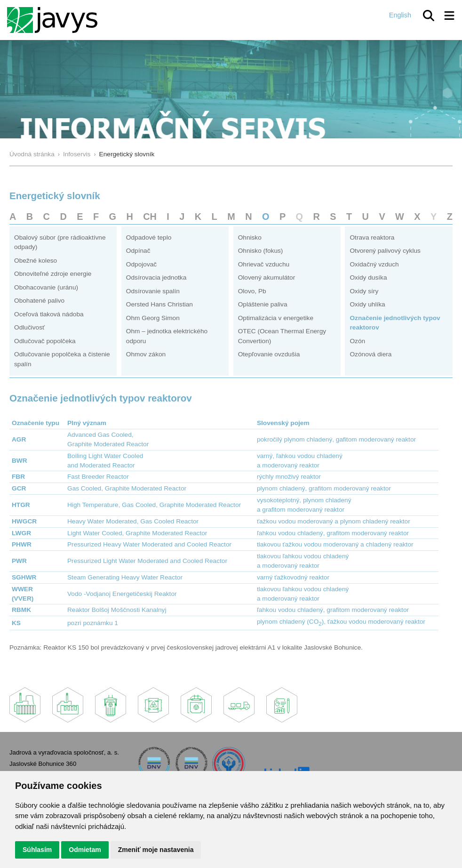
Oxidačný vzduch (374, 264)
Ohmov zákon (146, 354)
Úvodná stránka (32, 154)
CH (150, 217)
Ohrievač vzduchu (264, 264)
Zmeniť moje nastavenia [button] (156, 850)
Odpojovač (141, 264)
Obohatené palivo (39, 301)
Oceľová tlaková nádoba (49, 314)
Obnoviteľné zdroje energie (53, 274)
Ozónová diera (370, 354)
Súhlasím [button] (37, 850)
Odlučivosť (29, 327)
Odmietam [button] (85, 850)
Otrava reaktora (372, 237)
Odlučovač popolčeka (45, 341)
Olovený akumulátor (267, 277)
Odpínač (138, 251)
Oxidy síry (364, 291)
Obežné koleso (36, 261)
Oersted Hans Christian (159, 304)
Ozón (357, 341)
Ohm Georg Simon (153, 318)
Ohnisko (250, 237)
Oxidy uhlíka (367, 304)
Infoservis (77, 154)
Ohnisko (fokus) (261, 251)
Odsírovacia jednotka (156, 277)
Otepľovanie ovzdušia (269, 354)
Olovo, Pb (252, 291)
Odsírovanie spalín (153, 291)
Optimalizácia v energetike (276, 318)
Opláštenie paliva (263, 304)
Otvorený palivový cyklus (385, 251)
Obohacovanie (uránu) (46, 287)
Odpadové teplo (149, 237)
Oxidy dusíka (368, 277)
